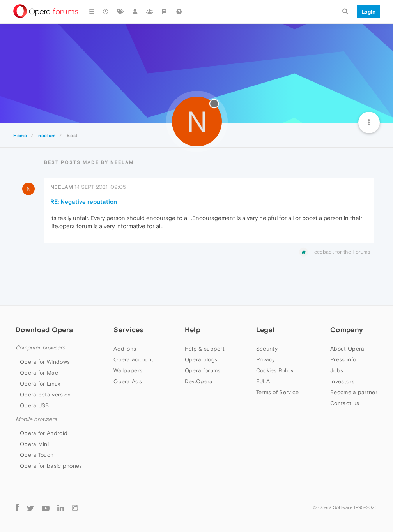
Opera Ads (128, 381)
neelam (62, 187)
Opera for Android (44, 433)
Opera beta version (45, 395)
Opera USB (35, 405)
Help (193, 330)
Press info (343, 359)
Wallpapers (128, 370)
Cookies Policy (275, 370)
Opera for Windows (45, 362)
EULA (263, 381)
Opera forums (203, 370)
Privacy (266, 359)
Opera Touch (37, 455)
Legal (266, 330)
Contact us (345, 403)
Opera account (133, 359)
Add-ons (125, 349)
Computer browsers (40, 348)
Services (128, 330)
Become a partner (354, 392)
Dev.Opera (199, 381)
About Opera (347, 349)
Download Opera (44, 330)
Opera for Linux (40, 384)
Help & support (205, 349)
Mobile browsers (36, 419)
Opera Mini (34, 444)
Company (347, 330)
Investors (342, 381)
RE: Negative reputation (84, 202)
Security (267, 349)
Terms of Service (278, 392)
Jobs (337, 370)
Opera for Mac (39, 373)
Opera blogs (201, 359)
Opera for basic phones (51, 466)
